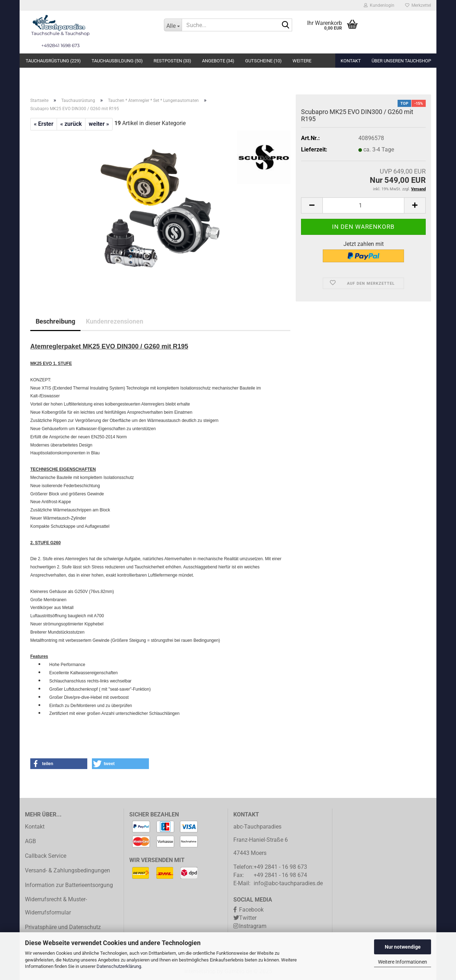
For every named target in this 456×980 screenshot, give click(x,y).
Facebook (251, 910)
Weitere (302, 61)
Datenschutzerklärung (119, 966)
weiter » (99, 124)
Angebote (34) (218, 61)
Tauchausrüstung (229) (53, 61)
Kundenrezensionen (115, 321)
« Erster (44, 124)
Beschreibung (55, 321)
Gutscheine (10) (263, 61)
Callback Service (46, 856)
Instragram (253, 926)
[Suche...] (173, 25)
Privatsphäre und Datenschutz (63, 927)
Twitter (248, 918)
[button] (59, 764)
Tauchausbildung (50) (117, 61)
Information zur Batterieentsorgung (69, 885)
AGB (30, 841)
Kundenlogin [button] (379, 5)
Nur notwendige (403, 947)
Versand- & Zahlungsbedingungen (68, 870)
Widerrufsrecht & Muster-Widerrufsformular (56, 906)
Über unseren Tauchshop (401, 61)
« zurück (71, 124)
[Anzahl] (363, 205)
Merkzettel (418, 5)
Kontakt (351, 61)
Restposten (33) (172, 61)
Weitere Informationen (403, 962)
